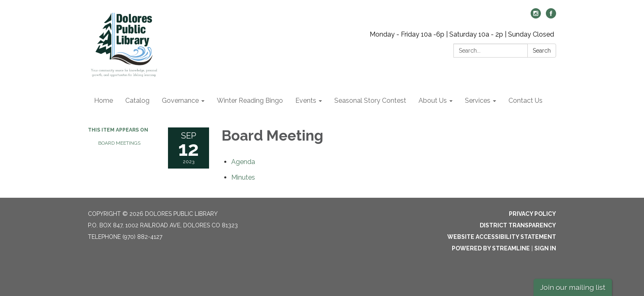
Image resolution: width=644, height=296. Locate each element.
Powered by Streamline (491, 248)
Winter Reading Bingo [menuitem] (250, 101)
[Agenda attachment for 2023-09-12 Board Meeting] (243, 162)
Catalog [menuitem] (137, 101)
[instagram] (536, 16)
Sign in (545, 248)
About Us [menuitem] (433, 101)
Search (542, 51)
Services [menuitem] (478, 101)
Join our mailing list (573, 287)
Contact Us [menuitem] (526, 101)
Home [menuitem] (103, 101)
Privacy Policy (532, 214)
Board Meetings (119, 143)
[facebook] (551, 16)
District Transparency (518, 225)
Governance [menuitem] (180, 101)
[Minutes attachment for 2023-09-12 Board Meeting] (243, 177)
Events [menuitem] (306, 101)
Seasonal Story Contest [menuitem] (370, 101)
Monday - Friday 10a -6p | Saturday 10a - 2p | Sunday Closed (462, 34)
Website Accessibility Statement (502, 237)
